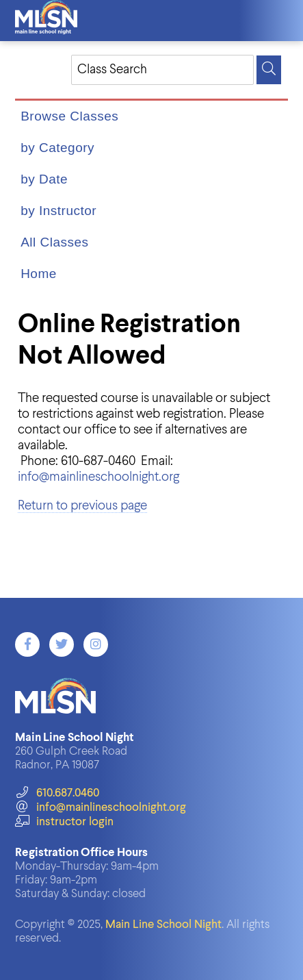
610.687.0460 (57, 793)
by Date (44, 179)
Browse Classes (69, 116)
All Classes (54, 242)
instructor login (64, 822)
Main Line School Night (163, 925)
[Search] (269, 70)
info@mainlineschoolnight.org (98, 477)
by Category (57, 148)
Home (39, 274)
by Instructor (58, 211)
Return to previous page (82, 506)
